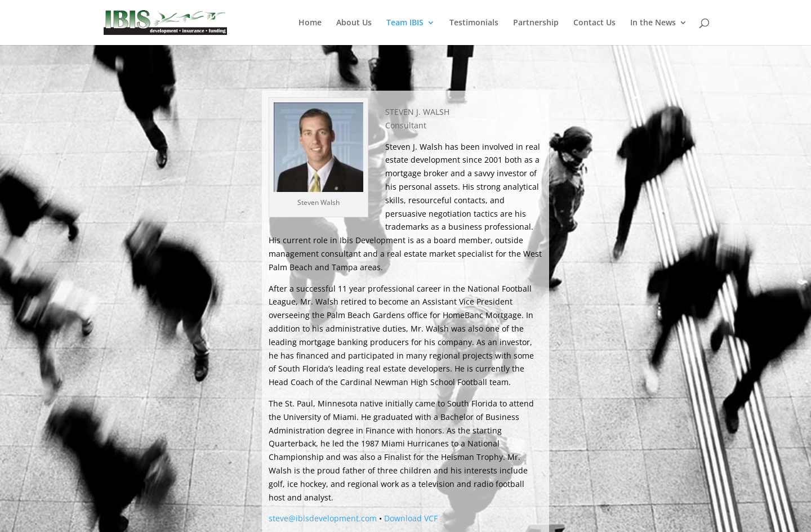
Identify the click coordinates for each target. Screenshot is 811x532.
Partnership (536, 23)
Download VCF (411, 518)
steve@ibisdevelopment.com (323, 518)
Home (310, 23)
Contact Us (594, 23)
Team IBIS (405, 23)
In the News (653, 23)
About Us (354, 23)
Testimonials (474, 23)
